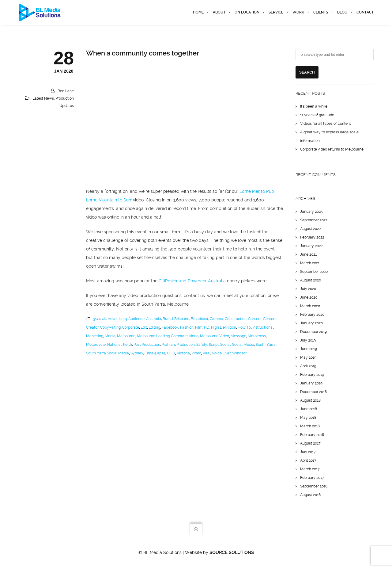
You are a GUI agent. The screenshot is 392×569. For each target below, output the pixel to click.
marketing (95, 336)
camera (217, 319)
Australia (154, 319)
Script (214, 345)
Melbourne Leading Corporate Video (168, 336)
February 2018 (312, 435)
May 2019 (308, 357)
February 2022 (312, 237)
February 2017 (312, 478)
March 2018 (310, 426)
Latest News (43, 98)
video (196, 353)
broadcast (200, 319)
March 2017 (310, 469)
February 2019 (312, 375)
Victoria (183, 353)
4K (104, 319)
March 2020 (310, 306)
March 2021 (310, 263)
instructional (263, 327)
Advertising (117, 319)
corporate (131, 327)
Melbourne (126, 336)
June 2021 (308, 254)
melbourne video (215, 336)
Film (199, 327)
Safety (202, 345)
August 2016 (310, 495)
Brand (168, 319)
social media (243, 345)
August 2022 (310, 229)
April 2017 (308, 460)
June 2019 (309, 349)
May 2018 (308, 418)
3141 (97, 319)
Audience (136, 319)
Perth (128, 345)
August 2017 (310, 443)
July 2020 (308, 289)
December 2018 (313, 392)
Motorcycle (96, 345)
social (225, 345)
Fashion (187, 327)
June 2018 (309, 409)
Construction (236, 319)
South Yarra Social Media (107, 353)
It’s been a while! (314, 106)
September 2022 (314, 220)
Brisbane (182, 319)
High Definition (224, 327)
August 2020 (311, 280)
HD (207, 327)
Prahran (168, 345)
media (110, 336)
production (186, 345)
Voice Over (221, 353)
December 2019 (313, 332)
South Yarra (266, 345)
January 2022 (311, 246)
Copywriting (110, 327)
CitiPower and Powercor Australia (192, 281)
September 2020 (314, 272)
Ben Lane (66, 91)
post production (147, 345)
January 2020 (311, 323)
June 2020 (309, 297)
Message (238, 336)
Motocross (257, 336)
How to (244, 327)
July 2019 (308, 340)
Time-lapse (155, 353)
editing (154, 327)
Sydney (137, 353)
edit (144, 327)
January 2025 (311, 212)
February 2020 (312, 315)
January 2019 (311, 383)
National (114, 345)
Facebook (170, 327)
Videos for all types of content (326, 124)
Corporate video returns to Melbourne (332, 149)
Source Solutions (232, 552)
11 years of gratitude (317, 115)
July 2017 (308, 452)
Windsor (239, 353)
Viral (207, 353)
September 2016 (314, 486)
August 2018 (310, 400)
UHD (171, 353)
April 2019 (308, 366)
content (255, 319)
